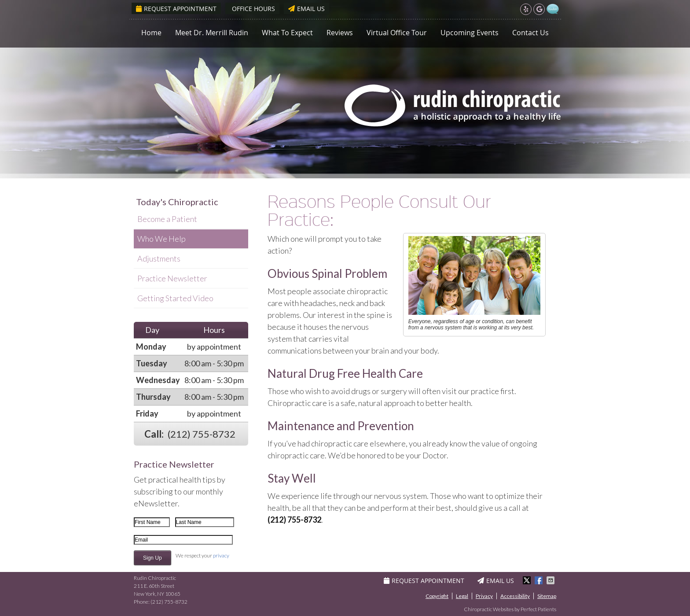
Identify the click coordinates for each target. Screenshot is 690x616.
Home (151, 33)
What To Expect (287, 33)
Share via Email (551, 580)
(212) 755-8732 (202, 434)
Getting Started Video (175, 298)
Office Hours (253, 9)
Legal (462, 596)
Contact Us (530, 33)
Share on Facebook (540, 580)
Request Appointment (176, 9)
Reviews (340, 33)
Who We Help (161, 239)
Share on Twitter (528, 580)
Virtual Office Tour (397, 33)
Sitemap (547, 596)
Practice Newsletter (172, 278)
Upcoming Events (470, 33)
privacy (221, 555)
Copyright (437, 596)
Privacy (484, 596)
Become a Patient (167, 219)
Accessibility (515, 596)
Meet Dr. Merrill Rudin (212, 33)
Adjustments (159, 258)
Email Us (306, 9)
